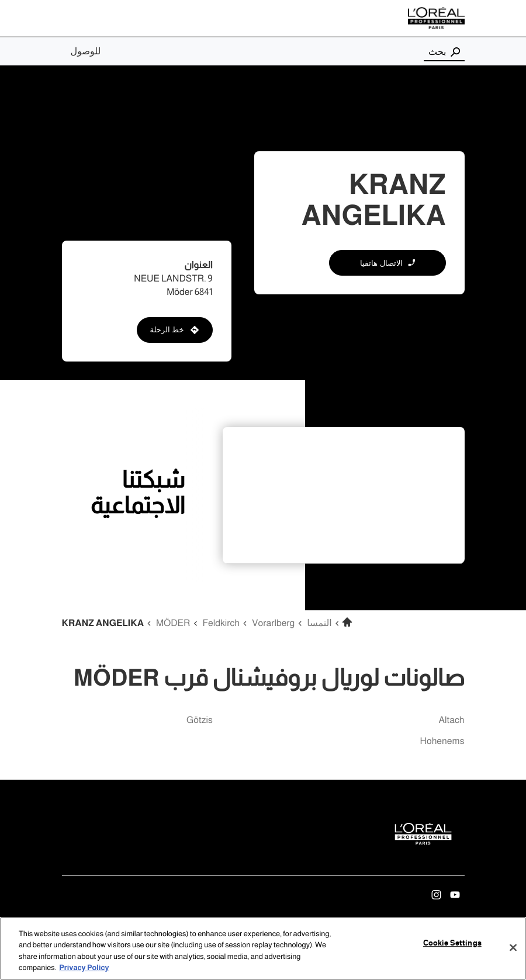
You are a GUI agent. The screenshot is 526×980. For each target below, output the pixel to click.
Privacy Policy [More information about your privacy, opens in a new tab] (84, 968)
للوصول (86, 51)
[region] (263, 948)
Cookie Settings (452, 943)
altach (451, 720)
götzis (200, 720)
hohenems (442, 741)
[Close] (513, 947)
